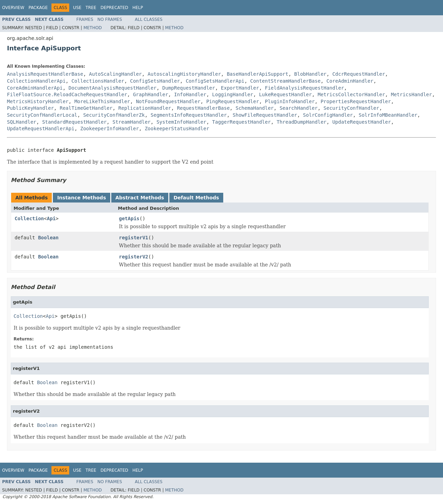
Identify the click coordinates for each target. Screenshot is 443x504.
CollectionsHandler (98, 81)
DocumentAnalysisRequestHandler (112, 88)
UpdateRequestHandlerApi (41, 129)
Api (51, 218)
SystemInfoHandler (181, 122)
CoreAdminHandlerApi (35, 88)
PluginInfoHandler (290, 101)
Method (93, 28)
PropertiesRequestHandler (356, 101)
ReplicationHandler (145, 108)
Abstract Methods (140, 198)
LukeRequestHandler (285, 94)
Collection (29, 218)
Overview (13, 8)
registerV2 (134, 257)
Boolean (48, 238)
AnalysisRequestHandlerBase (45, 74)
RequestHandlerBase (203, 108)
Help (138, 8)
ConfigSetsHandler (155, 81)
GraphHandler (150, 94)
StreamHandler (131, 122)
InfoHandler (190, 94)
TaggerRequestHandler (241, 122)
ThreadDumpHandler (301, 122)
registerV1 (134, 238)
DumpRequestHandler (189, 88)
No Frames (110, 19)
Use (77, 8)
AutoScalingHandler (115, 74)
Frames (85, 19)
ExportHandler (240, 88)
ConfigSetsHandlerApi (215, 81)
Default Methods (196, 198)
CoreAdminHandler (350, 81)
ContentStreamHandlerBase (285, 81)
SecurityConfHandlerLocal (42, 115)
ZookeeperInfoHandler (110, 129)
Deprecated (114, 8)
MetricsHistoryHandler (38, 101)
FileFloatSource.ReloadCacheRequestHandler (67, 94)
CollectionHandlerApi (36, 81)
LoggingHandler (233, 94)
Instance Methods (81, 198)
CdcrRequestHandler (359, 74)
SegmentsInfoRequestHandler (189, 115)
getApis (129, 218)
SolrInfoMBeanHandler (388, 115)
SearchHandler (299, 108)
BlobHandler (310, 74)
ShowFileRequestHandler (265, 115)
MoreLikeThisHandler (102, 101)
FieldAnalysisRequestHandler (305, 88)
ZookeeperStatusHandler (177, 129)
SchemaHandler (255, 108)
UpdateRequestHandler (362, 122)
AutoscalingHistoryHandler (184, 74)
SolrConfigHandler (328, 115)
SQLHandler (22, 122)
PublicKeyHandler (30, 108)
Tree (91, 8)
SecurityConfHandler (351, 108)
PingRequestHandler (233, 101)
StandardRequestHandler (74, 122)
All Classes (149, 19)
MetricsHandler (411, 94)
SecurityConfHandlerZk (114, 115)
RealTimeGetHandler (86, 108)
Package (38, 8)
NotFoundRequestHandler (168, 101)
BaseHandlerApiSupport (257, 74)
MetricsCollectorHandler (351, 94)
